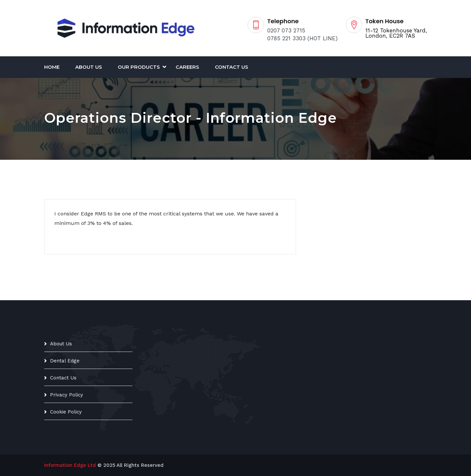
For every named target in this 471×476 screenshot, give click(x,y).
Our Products (139, 67)
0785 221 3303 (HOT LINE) (302, 38)
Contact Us (232, 67)
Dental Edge (65, 361)
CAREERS (187, 67)
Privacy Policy (67, 395)
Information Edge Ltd (70, 465)
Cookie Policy (66, 412)
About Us (89, 67)
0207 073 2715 (286, 30)
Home (52, 67)
